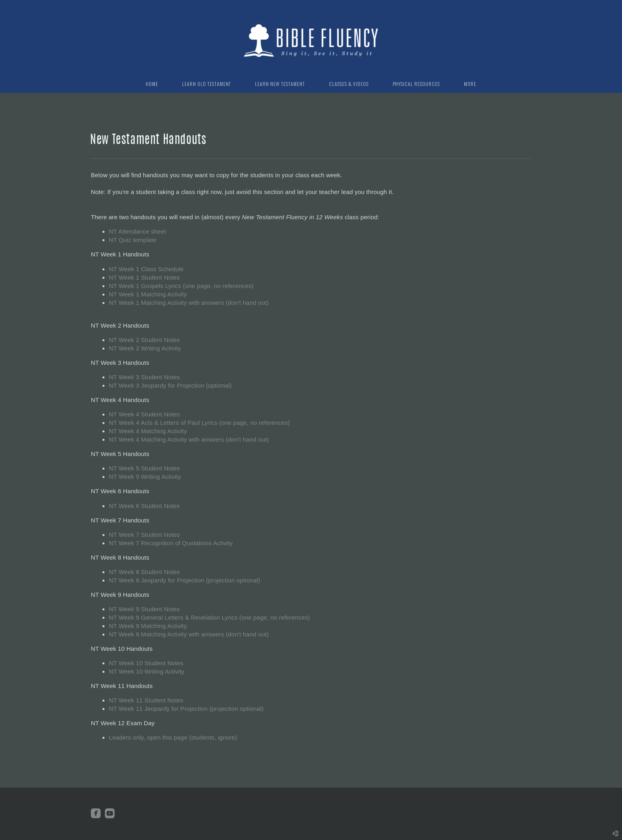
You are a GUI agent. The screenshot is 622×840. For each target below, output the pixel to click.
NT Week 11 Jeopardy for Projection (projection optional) (186, 709)
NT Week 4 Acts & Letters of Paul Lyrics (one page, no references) (199, 423)
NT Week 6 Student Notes (144, 506)
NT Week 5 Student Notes (144, 468)
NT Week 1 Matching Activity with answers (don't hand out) (189, 303)
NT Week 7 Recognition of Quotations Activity (171, 543)
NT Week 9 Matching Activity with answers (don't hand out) (189, 634)
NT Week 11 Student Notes (146, 700)
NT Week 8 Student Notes (144, 572)
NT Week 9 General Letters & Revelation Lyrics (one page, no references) (210, 617)
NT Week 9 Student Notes (144, 609)
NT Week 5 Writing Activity (145, 477)
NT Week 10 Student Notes (146, 663)
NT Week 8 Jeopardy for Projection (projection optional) (185, 580)
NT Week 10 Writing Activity (147, 671)
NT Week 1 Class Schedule (146, 269)
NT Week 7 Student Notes (144, 535)
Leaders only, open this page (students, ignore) (173, 737)
